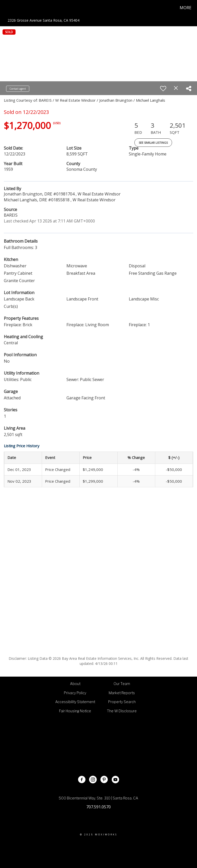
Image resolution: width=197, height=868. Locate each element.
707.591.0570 (99, 807)
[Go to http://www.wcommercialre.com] (99, 746)
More (186, 8)
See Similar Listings (153, 143)
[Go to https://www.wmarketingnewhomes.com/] (119, 746)
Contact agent (18, 89)
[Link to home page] (6, 8)
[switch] (163, 88)
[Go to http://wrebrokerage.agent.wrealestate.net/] (78, 746)
